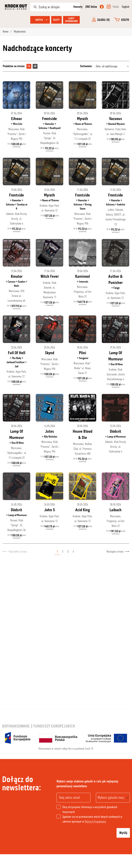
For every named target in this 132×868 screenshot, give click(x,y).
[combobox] (113, 798)
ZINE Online (91, 7)
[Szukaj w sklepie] (55, 7)
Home (6, 32)
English (126, 7)
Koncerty (78, 7)
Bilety (56, 20)
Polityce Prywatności (95, 822)
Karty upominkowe (71, 20)
